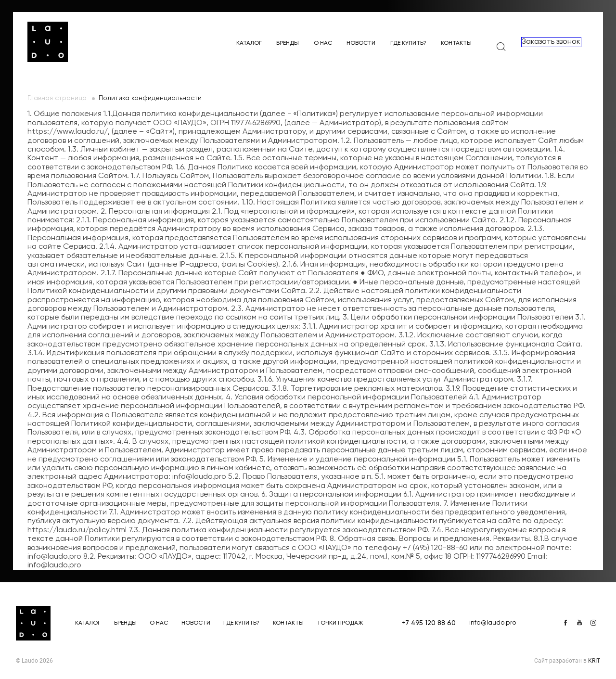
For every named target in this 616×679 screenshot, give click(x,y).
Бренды (288, 43)
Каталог (249, 43)
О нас (323, 43)
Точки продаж (340, 623)
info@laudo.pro (493, 623)
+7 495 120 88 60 (429, 623)
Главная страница (57, 98)
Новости (361, 43)
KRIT (594, 661)
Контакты (456, 43)
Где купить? (408, 43)
